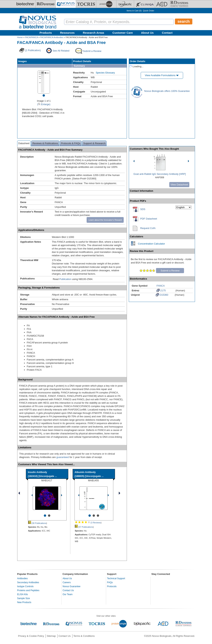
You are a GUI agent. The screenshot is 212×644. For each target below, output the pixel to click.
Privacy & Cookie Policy (31, 636)
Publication (65, 279)
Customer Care (123, 33)
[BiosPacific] (125, 4)
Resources (67, 33)
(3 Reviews (88, 523)
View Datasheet (179, 185)
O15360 (162, 295)
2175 (161, 290)
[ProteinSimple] (106, 4)
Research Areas (94, 33)
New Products (24, 602)
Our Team (68, 594)
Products (46, 33)
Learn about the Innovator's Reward (105, 220)
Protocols (112, 586)
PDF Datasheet (149, 219)
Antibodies (23, 578)
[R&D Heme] (179, 4)
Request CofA (148, 228)
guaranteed (63, 457)
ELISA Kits (23, 594)
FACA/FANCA (31, 37)
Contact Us (68, 590)
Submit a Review (170, 271)
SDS (143, 209)
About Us (147, 33)
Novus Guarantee (71, 586)
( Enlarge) (44, 104)
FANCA (161, 286)
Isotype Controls (25, 586)
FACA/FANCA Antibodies (52, 37)
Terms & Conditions (84, 636)
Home (20, 37)
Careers (67, 582)
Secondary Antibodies (28, 582)
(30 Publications (37, 523)
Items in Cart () (134, 11)
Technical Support (116, 578)
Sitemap (51, 636)
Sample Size (24, 598)
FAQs (110, 582)
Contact (167, 33)
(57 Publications (84, 527)
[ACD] (162, 4)
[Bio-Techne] (25, 4)
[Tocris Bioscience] (86, 4)
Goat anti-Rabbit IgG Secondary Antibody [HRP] (160, 174)
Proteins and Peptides (28, 590)
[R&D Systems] (46, 4)
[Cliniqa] (144, 4)
